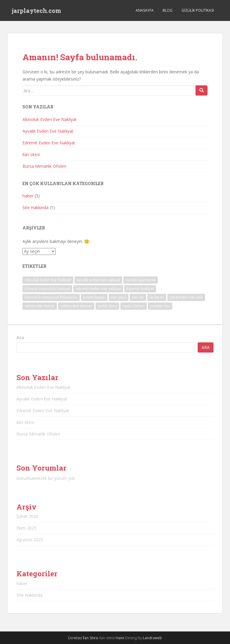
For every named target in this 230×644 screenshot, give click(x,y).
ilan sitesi (31, 154)
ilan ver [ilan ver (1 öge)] (138, 297)
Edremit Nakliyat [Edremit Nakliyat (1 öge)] (140, 289)
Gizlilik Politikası (198, 10)
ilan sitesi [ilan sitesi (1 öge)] (119, 297)
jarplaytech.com (36, 10)
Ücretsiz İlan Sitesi (83, 638)
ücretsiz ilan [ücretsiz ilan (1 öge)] (160, 306)
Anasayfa (145, 10)
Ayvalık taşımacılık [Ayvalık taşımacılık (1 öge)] (141, 280)
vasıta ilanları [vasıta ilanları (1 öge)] (134, 306)
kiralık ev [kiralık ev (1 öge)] (157, 297)
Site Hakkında (35, 207)
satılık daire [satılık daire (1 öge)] (107, 306)
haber (28, 196)
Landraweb (152, 638)
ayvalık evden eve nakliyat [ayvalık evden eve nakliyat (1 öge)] (98, 280)
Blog (168, 10)
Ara (20, 337)
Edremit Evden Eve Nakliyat (49, 143)
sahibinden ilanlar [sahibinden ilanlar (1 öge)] (40, 306)
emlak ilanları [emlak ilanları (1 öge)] (94, 297)
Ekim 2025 (27, 528)
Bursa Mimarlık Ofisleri (44, 166)
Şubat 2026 (27, 516)
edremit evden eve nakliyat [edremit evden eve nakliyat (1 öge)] (98, 289)
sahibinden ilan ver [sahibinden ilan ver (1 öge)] (76, 306)
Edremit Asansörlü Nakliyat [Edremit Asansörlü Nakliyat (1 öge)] (47, 289)
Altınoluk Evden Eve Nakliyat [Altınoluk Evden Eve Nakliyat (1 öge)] (48, 280)
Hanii (120, 638)
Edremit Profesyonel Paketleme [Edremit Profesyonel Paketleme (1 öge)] (51, 297)
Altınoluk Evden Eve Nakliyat (50, 119)
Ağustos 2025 (30, 540)
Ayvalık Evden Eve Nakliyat (48, 131)
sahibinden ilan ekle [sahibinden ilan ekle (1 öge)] (186, 297)
